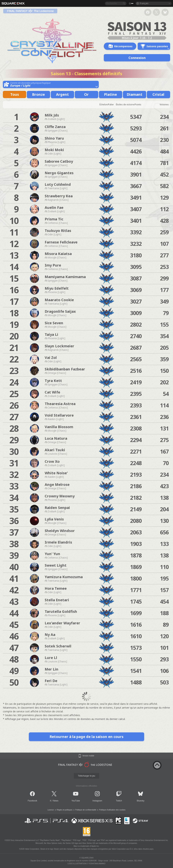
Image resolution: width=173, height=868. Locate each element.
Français (144, 3)
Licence (51, 810)
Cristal (158, 94)
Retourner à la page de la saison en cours (86, 737)
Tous (15, 94)
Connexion (137, 58)
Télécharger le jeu (86, 776)
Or (86, 94)
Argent (62, 94)
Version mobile (88, 756)
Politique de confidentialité (86, 810)
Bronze (38, 94)
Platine (110, 94)
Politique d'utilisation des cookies (112, 810)
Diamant (135, 94)
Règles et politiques (65, 810)
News (56, 801)
